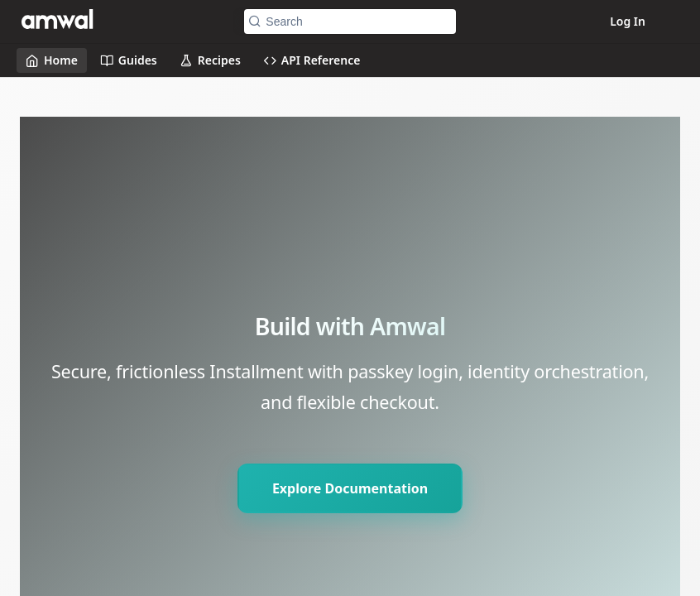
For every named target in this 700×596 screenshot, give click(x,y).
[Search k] (350, 22)
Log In (628, 21)
